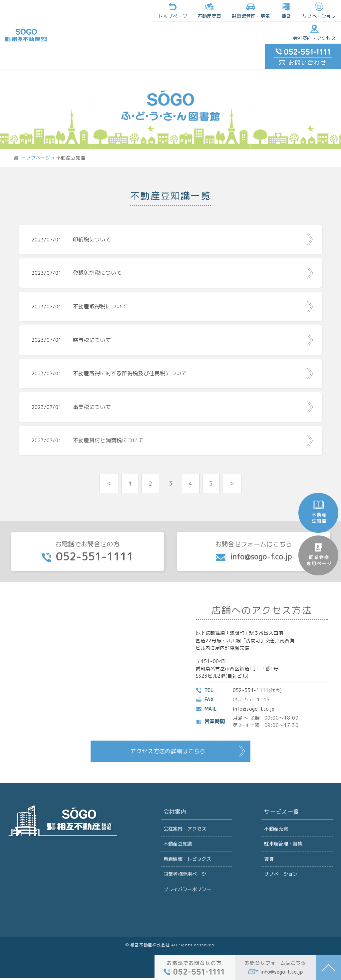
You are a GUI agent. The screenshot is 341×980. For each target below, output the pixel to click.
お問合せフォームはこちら (254, 546)
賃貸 (181, 11)
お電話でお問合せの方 (87, 547)
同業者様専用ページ (185, 874)
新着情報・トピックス (188, 858)
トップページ (69, 11)
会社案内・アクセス (262, 11)
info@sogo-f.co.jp (254, 705)
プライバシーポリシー (188, 890)
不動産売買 (106, 11)
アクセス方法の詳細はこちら (168, 747)
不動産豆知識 (178, 841)
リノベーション (214, 11)
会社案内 (174, 809)
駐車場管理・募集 (284, 841)
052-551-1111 (251, 686)
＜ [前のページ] (109, 478)
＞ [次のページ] (232, 478)
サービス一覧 (281, 809)
